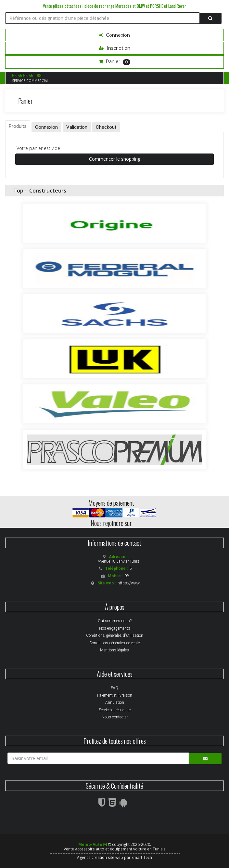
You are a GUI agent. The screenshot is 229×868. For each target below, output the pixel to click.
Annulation (115, 702)
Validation (77, 127)
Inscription (115, 48)
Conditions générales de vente (115, 643)
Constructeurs (48, 191)
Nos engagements (115, 628)
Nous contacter (115, 717)
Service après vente (115, 710)
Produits (18, 126)
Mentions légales (115, 650)
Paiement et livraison (115, 695)
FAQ (115, 688)
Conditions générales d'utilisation (115, 635)
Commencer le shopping (115, 159)
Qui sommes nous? (115, 621)
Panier (115, 62)
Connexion (115, 35)
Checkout (106, 127)
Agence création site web (100, 857)
